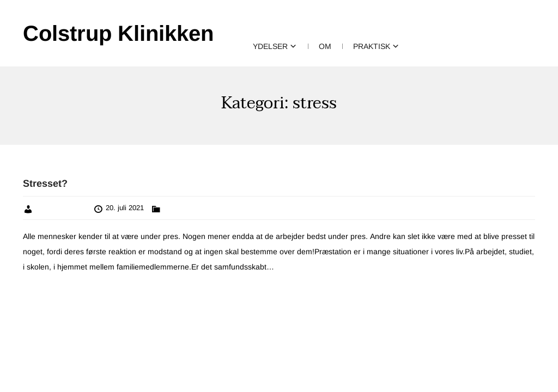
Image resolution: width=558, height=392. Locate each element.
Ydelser (270, 46)
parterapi (177, 208)
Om (325, 46)
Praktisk (372, 46)
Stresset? (45, 183)
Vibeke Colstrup (61, 208)
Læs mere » (296, 267)
